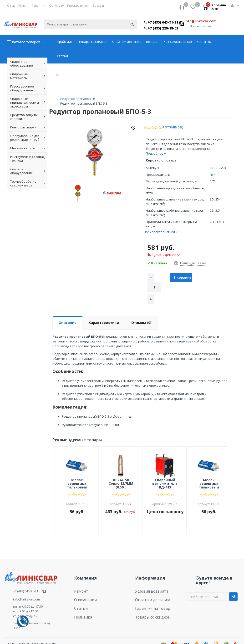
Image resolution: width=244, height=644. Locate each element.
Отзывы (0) (141, 313)
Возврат (98, 6)
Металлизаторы (23, 148)
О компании (83, 588)
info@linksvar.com (201, 21)
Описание (68, 313)
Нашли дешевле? (193, 253)
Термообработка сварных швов (23, 183)
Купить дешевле (164, 245)
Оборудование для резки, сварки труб (25, 138)
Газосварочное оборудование (22, 88)
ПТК (213, 165)
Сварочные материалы (19, 76)
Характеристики (104, 313)
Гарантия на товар (150, 595)
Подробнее (156, 144)
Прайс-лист (65, 42)
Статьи (62, 56)
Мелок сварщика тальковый (77, 474)
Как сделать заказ (178, 42)
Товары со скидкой (93, 42)
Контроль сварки (23, 127)
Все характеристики (161, 222)
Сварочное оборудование (22, 63)
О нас (11, 6)
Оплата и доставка (127, 42)
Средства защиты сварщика (24, 117)
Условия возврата (149, 581)
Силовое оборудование (22, 171)
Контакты (204, 42)
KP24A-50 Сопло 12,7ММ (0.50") (121, 474)
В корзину (182, 268)
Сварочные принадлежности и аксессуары (25, 102)
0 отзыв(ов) (170, 117)
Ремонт (24, 6)
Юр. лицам (56, 6)
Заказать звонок (201, 26)
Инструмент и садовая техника (27, 159)
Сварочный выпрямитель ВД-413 (165, 474)
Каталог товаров (26, 42)
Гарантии (39, 6)
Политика (81, 603)
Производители (78, 6)
